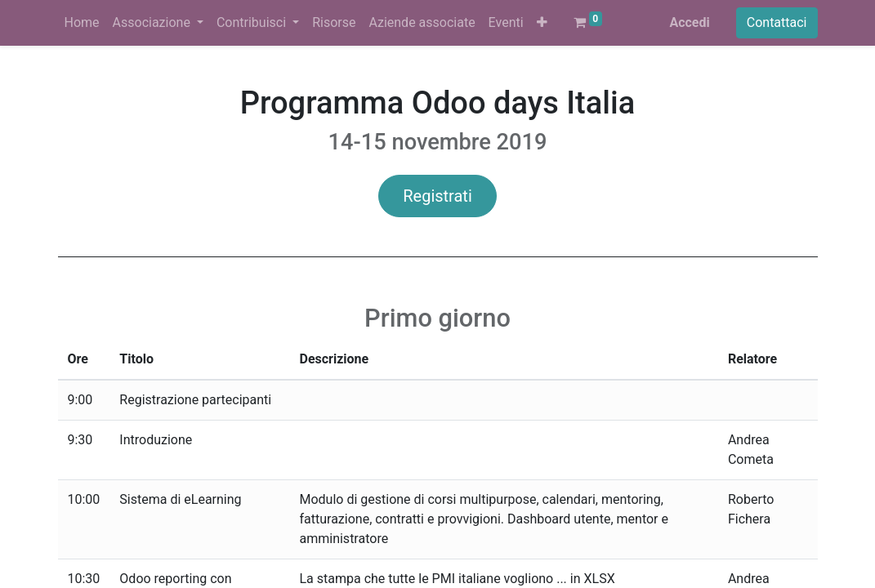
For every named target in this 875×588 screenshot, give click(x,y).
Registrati (437, 196)
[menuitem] (82, 23)
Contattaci (777, 22)
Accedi (689, 22)
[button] (542, 23)
